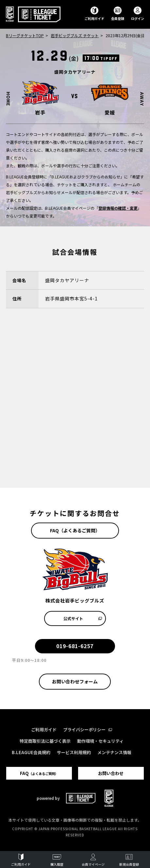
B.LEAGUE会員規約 (31, 752)
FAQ (39, 773)
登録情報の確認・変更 (118, 208)
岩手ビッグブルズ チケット (75, 35)
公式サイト (83, 618)
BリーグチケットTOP (25, 35)
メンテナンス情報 (114, 752)
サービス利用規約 (74, 752)
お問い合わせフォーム (75, 681)
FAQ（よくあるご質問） (75, 530)
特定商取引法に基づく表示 (45, 741)
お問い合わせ (111, 773)
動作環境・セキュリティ (100, 741)
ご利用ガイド (44, 730)
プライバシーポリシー (88, 730)
